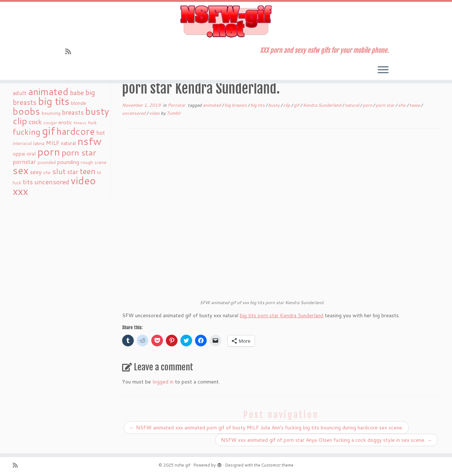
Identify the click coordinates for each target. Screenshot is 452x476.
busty (274, 105)
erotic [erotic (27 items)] (65, 122)
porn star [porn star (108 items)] (79, 152)
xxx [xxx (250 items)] (20, 191)
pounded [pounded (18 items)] (47, 162)
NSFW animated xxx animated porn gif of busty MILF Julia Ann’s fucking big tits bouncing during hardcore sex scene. (266, 428)
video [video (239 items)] (83, 180)
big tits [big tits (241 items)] (54, 101)
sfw (402, 105)
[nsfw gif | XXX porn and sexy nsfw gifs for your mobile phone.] (226, 21)
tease (415, 105)
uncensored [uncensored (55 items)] (52, 182)
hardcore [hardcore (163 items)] (76, 131)
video (155, 113)
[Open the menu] (383, 70)
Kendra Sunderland (323, 105)
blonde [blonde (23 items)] (79, 103)
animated (212, 105)
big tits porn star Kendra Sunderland (282, 315)
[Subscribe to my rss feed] (71, 51)
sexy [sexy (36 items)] (36, 172)
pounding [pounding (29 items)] (68, 162)
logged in (163, 382)
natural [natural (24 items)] (68, 143)
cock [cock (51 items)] (35, 122)
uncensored (134, 113)
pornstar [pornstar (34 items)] (24, 162)
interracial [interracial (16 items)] (22, 143)
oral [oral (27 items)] (31, 154)
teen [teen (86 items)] (88, 171)
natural (352, 105)
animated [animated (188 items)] (48, 91)
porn (368, 105)
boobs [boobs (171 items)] (26, 111)
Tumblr (174, 113)
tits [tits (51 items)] (28, 182)
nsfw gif (182, 465)
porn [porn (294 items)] (49, 151)
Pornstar (177, 105)
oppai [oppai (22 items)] (19, 154)
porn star (386, 105)
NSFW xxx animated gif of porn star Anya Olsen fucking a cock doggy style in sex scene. (326, 440)
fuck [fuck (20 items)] (92, 122)
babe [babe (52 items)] (77, 93)
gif (297, 105)
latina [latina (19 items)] (39, 143)
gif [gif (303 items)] (48, 131)
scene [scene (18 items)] (100, 162)
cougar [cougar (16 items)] (50, 123)
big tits (258, 105)
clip (287, 105)
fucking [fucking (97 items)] (27, 132)
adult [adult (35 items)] (20, 93)
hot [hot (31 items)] (101, 133)
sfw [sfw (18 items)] (47, 172)
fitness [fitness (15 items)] (80, 123)
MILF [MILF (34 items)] (53, 143)
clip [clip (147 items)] (20, 121)
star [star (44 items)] (73, 172)
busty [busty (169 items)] (97, 111)
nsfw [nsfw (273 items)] (89, 141)
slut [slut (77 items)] (59, 171)
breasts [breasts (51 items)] (73, 112)
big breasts (236, 105)
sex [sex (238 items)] (21, 170)
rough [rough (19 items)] (87, 162)
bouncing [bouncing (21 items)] (51, 113)
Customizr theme (277, 465)
